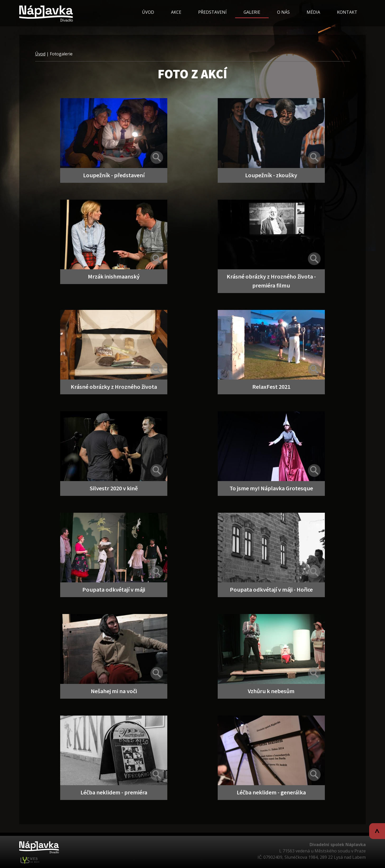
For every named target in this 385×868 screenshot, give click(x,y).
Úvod (40, 54)
